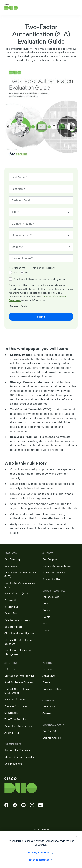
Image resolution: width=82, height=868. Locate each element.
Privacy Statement (39, 855)
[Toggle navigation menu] (76, 7)
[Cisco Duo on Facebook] (6, 805)
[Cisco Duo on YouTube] (23, 805)
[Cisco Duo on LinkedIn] (41, 805)
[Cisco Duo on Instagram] (32, 805)
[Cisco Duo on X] (15, 805)
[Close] (77, 839)
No (27, 273)
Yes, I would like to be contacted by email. (40, 279)
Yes (16, 273)
